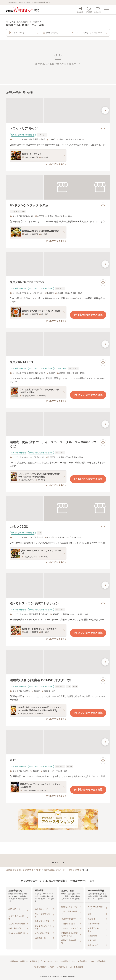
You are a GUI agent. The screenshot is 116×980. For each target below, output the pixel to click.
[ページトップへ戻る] (58, 860)
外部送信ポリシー (68, 961)
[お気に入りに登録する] (103, 129)
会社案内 (14, 961)
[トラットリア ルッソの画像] (58, 110)
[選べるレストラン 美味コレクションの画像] (58, 585)
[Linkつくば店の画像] (58, 508)
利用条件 (34, 961)
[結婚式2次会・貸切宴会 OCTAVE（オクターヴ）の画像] (58, 662)
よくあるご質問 (76, 967)
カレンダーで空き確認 (88, 395)
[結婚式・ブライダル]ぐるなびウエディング (23, 870)
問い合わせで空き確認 (88, 315)
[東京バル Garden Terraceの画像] (58, 264)
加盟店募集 (101, 961)
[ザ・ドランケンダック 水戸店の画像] (58, 187)
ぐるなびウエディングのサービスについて (50, 967)
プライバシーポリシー (49, 961)
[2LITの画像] (58, 742)
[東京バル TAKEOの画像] (58, 344)
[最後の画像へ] (105, 110)
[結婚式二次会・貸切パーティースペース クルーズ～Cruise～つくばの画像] (58, 424)
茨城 (77, 870)
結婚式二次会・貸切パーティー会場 (58, 870)
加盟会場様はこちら (86, 961)
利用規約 (24, 961)
